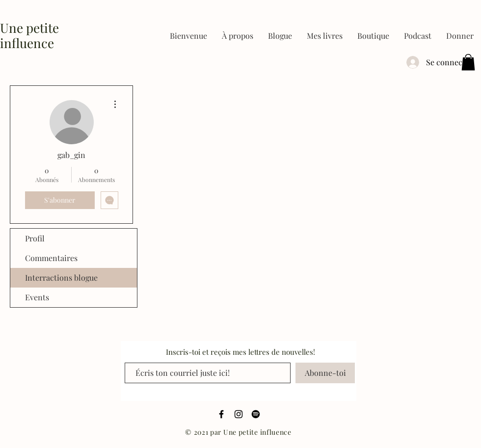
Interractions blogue (61, 277)
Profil (35, 238)
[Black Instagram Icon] (239, 414)
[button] (325, 36)
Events (37, 297)
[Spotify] (256, 414)
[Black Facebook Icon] (221, 414)
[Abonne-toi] (325, 373)
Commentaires (51, 258)
